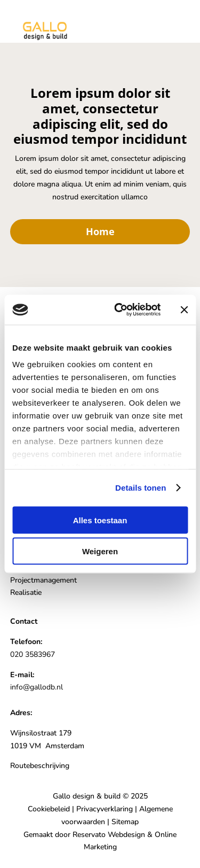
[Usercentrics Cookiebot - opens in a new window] (119, 310)
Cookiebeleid (49, 809)
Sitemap (125, 822)
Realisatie (26, 592)
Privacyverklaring (105, 809)
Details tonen (141, 488)
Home (100, 231)
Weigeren (100, 551)
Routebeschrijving (40, 766)
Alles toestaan (100, 520)
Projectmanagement (43, 580)
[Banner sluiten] (184, 309)
